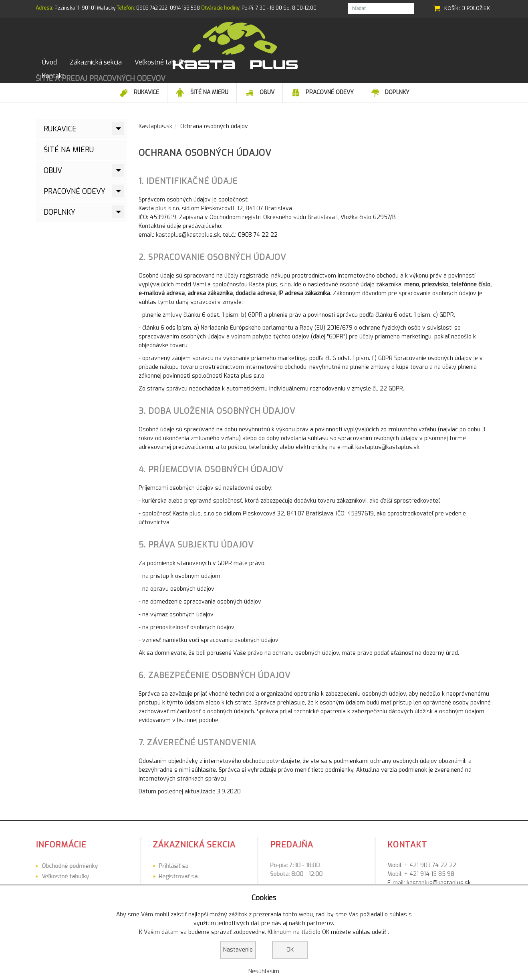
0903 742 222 (152, 8)
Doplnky (59, 218)
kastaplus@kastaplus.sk (188, 241)
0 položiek (476, 8)
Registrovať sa (105, 882)
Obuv (53, 177)
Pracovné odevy (75, 197)
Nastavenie (238, 950)
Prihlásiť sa (100, 872)
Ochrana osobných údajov (205, 159)
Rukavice (60, 135)
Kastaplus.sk (155, 132)
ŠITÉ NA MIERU (69, 156)
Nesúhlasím (264, 971)
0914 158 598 (185, 8)
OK (290, 950)
